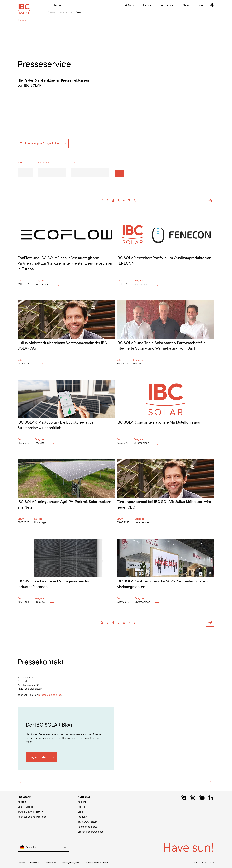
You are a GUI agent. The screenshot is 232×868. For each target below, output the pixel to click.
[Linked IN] (211, 798)
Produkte (83, 817)
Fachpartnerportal (88, 827)
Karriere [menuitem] (147, 5)
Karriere (82, 802)
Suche (130, 5)
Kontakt (22, 802)
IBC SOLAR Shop (87, 822)
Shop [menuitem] (186, 5)
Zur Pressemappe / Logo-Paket (40, 146)
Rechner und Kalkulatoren (32, 817)
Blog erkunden (38, 760)
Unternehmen (66, 12)
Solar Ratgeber (26, 807)
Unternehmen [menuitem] (167, 5)
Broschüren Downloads (91, 832)
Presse (81, 807)
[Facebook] (184, 798)
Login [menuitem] (200, 5)
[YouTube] (202, 798)
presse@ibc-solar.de (50, 698)
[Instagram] (193, 798)
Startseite (52, 12)
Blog (80, 812)
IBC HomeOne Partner (30, 812)
